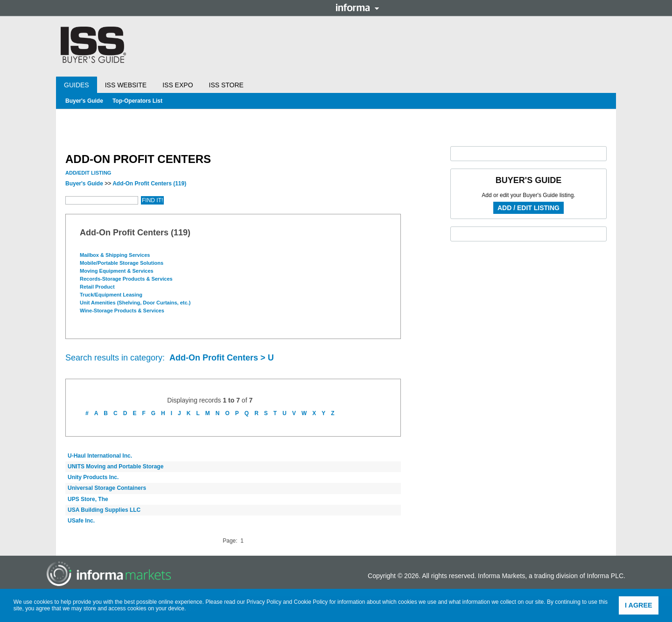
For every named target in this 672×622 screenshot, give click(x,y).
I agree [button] (639, 605)
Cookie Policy (311, 602)
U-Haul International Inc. (100, 456)
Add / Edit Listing (528, 208)
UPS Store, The (88, 499)
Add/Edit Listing (88, 173)
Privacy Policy (264, 602)
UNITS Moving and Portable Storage (115, 466)
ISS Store (226, 85)
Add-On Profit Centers (149, 184)
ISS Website (126, 85)
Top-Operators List (137, 101)
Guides (77, 85)
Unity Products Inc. (93, 477)
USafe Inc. (81, 521)
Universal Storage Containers (107, 488)
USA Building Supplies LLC (104, 510)
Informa (357, 7)
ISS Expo (178, 85)
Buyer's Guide (84, 101)
